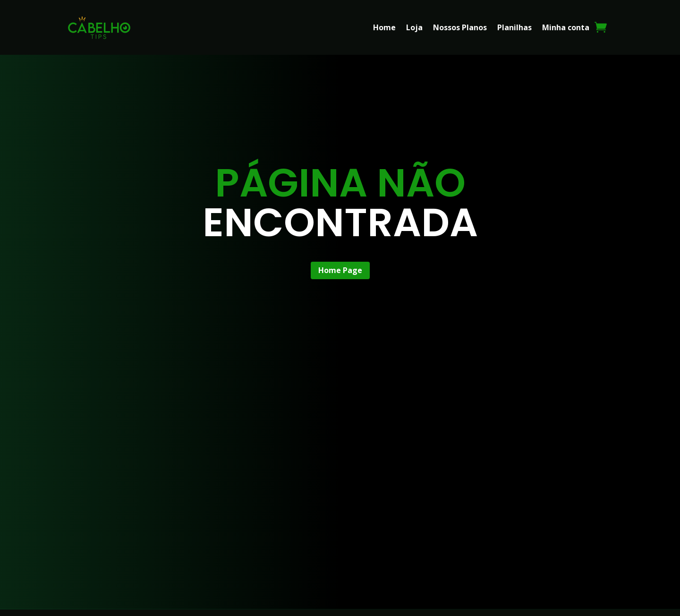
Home (384, 27)
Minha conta (566, 27)
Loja (414, 27)
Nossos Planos (460, 27)
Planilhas (514, 27)
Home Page (340, 270)
